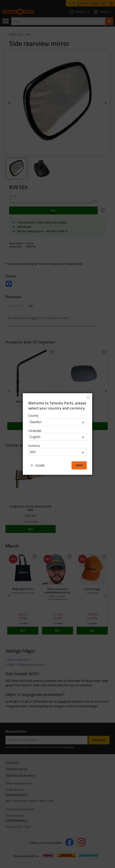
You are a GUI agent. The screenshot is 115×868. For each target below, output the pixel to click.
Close (40, 466)
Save (79, 465)
